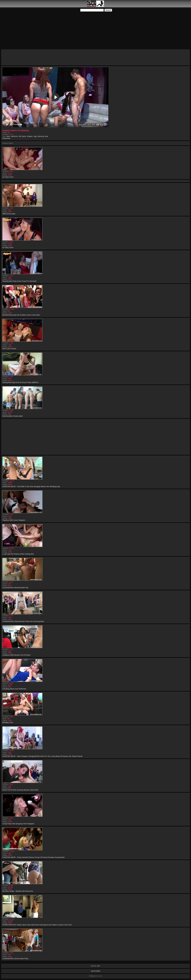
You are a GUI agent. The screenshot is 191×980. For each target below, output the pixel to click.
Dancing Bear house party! (13, 416)
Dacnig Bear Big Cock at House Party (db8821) (20, 382)
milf (20, 136)
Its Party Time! (8, 177)
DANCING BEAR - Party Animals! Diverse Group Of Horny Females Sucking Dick (33, 857)
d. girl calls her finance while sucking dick (18, 554)
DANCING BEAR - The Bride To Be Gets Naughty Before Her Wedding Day (31, 486)
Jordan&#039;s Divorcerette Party (15, 959)
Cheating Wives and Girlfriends (14, 689)
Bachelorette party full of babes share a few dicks (21, 315)
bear (46, 136)
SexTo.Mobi (95, 971)
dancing (41, 136)
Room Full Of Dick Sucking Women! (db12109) (20, 790)
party (24, 136)
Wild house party (9, 214)
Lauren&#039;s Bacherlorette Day (15, 588)
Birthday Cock (8, 722)
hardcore (14, 136)
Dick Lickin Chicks (9, 349)
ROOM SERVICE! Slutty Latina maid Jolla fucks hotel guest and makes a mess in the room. (37, 925)
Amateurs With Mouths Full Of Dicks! (16, 655)
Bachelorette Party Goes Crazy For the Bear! (20, 281)
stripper (30, 136)
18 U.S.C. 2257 (95, 966)
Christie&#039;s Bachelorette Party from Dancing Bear (23, 621)
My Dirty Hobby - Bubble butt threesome (18, 891)
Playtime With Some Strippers (14, 520)
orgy (35, 136)
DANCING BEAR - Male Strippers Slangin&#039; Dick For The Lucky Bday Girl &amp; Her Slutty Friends (42, 756)
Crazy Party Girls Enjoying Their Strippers (18, 824)
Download (6, 138)
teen (8, 136)
